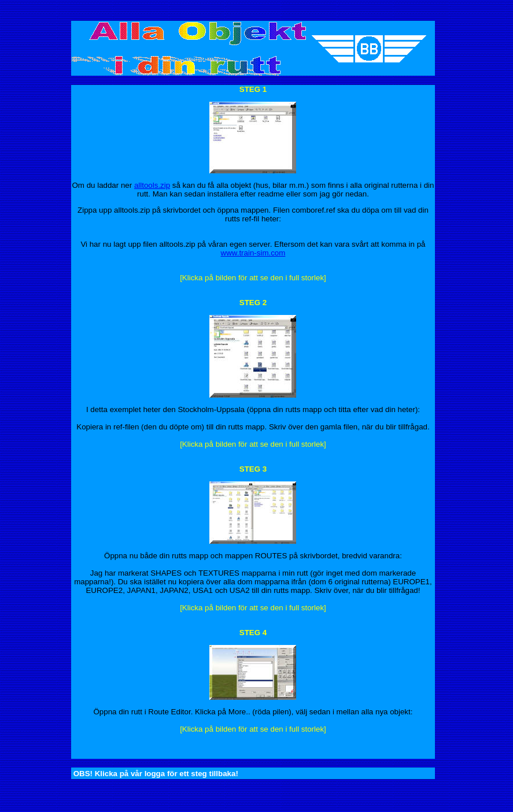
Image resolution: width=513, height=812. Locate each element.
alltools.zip (152, 185)
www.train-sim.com (253, 253)
